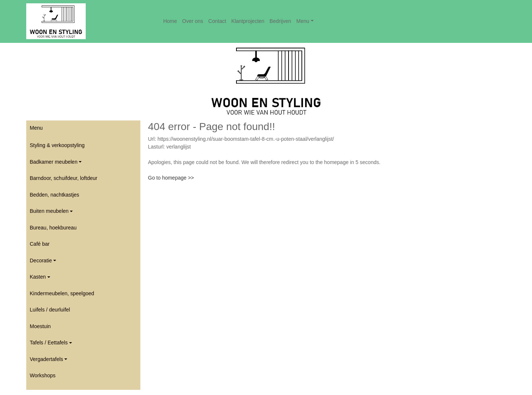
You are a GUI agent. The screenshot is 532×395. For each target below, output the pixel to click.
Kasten (38, 277)
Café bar (40, 244)
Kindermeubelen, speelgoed (62, 293)
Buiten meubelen (49, 211)
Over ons (193, 21)
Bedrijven (280, 21)
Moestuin (40, 326)
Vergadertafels (47, 359)
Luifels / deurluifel (50, 310)
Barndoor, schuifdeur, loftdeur (64, 178)
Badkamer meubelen (54, 162)
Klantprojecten (248, 21)
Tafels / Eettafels (49, 343)
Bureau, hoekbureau (53, 228)
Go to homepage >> (171, 178)
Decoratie (41, 261)
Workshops (43, 375)
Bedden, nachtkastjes (55, 195)
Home (170, 21)
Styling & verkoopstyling (57, 145)
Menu (303, 21)
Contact (217, 21)
